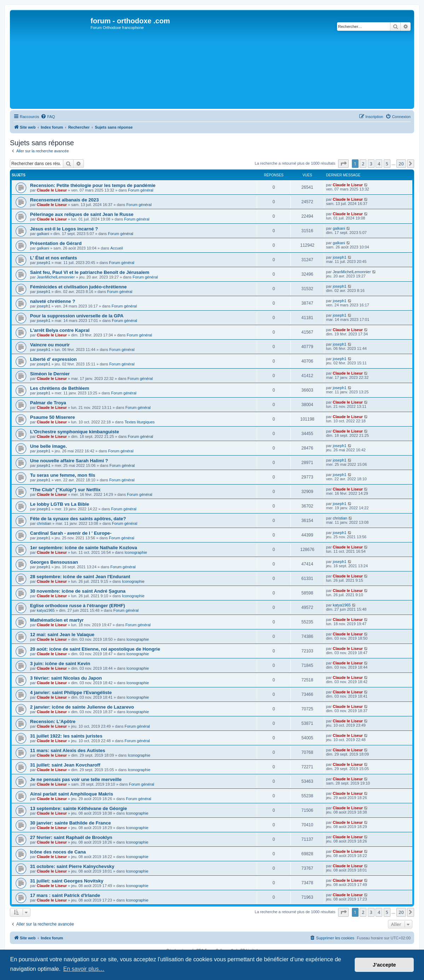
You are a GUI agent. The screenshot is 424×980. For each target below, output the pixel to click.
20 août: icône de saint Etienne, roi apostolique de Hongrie (95, 649)
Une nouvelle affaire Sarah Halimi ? (69, 461)
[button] (343, 164)
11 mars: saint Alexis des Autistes (68, 750)
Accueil (117, 248)
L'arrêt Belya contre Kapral (60, 330)
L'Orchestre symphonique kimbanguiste (75, 432)
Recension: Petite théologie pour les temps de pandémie (93, 185)
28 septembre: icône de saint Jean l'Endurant (80, 577)
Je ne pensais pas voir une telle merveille (76, 779)
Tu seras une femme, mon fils (63, 475)
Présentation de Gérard (56, 243)
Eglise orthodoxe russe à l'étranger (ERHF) (77, 606)
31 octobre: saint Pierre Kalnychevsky (72, 866)
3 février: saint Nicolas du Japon (66, 678)
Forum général (141, 190)
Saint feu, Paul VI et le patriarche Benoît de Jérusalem (90, 272)
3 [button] (371, 164)
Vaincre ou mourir (50, 345)
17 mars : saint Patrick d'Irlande (65, 895)
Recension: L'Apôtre (53, 721)
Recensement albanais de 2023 (64, 200)
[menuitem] (48, 117)
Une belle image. (48, 446)
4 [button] (379, 164)
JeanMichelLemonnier (56, 277)
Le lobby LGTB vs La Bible (60, 504)
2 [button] (363, 164)
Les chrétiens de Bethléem (60, 388)
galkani (43, 234)
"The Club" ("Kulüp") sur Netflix (65, 490)
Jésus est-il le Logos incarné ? (64, 229)
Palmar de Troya (48, 403)
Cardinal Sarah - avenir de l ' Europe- (71, 533)
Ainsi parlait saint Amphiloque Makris (72, 794)
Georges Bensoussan (54, 562)
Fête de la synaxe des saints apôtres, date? (78, 519)
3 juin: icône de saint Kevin (60, 664)
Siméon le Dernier (50, 374)
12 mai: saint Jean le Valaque (62, 635)
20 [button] (401, 164)
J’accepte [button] (384, 965)
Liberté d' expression (53, 359)
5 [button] (387, 164)
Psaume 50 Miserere (53, 417)
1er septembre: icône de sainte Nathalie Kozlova (84, 548)
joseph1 (44, 263)
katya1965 (46, 610)
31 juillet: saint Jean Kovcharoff (65, 765)
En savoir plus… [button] (84, 969)
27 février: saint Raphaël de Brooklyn (71, 837)
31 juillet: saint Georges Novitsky (67, 881)
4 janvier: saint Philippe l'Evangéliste (71, 693)
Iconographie (136, 552)
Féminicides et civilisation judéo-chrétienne (78, 287)
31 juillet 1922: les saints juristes (66, 736)
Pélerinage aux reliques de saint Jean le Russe (82, 214)
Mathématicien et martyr (57, 620)
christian (44, 523)
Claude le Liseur (52, 190)
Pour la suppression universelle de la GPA (77, 316)
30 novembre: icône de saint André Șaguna (78, 591)
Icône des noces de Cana (58, 852)
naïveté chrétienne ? (53, 301)
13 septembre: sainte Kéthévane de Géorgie (79, 808)
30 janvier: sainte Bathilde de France (71, 823)
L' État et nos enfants (54, 258)
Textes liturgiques (140, 422)
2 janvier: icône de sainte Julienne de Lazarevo (82, 707)
